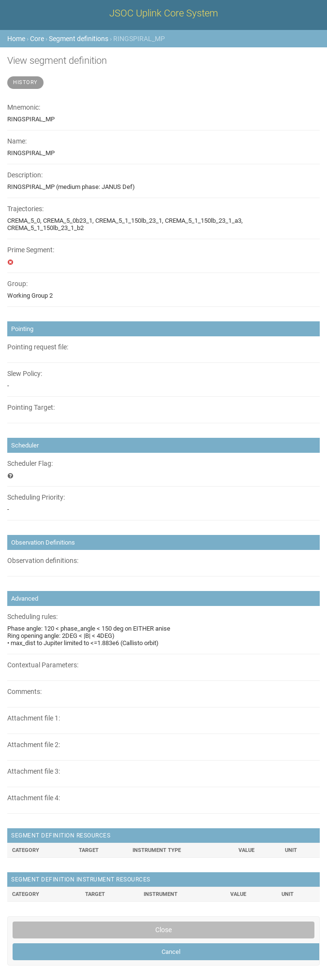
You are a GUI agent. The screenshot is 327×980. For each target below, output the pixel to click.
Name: (17, 141)
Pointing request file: (38, 347)
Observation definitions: (43, 561)
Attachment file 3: (34, 771)
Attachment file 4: (34, 798)
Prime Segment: (31, 250)
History (25, 82)
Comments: (24, 692)
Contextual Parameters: (43, 665)
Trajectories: (25, 209)
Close (163, 930)
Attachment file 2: (34, 745)
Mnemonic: (24, 108)
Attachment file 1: (34, 718)
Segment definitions (79, 39)
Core (37, 39)
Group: (17, 284)
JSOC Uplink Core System (164, 13)
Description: (25, 175)
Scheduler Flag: (30, 464)
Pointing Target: (31, 408)
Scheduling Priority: (36, 497)
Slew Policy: (25, 374)
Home (16, 39)
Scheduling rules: (32, 617)
